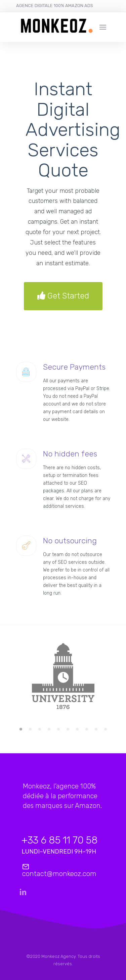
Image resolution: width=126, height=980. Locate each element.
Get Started (63, 296)
